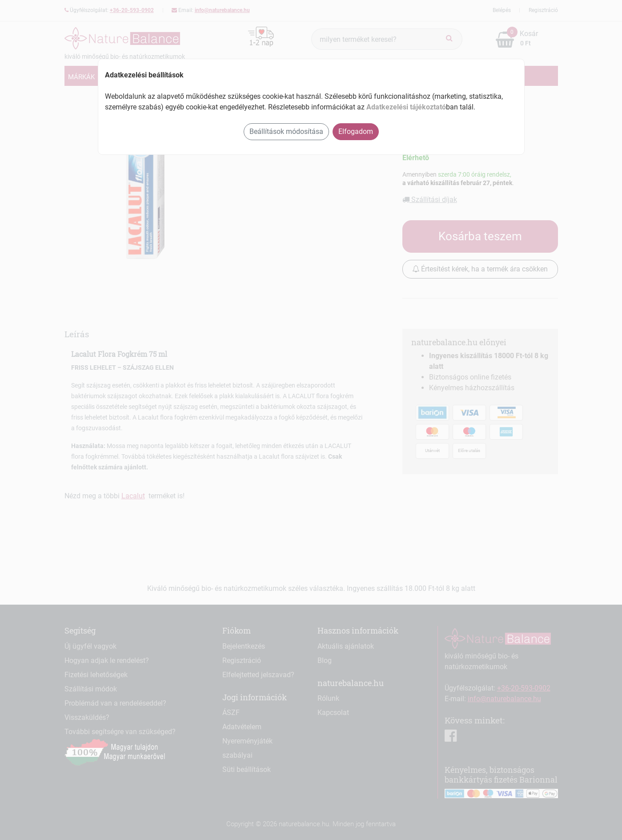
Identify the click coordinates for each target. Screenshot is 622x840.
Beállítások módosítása (286, 131)
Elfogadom (356, 131)
